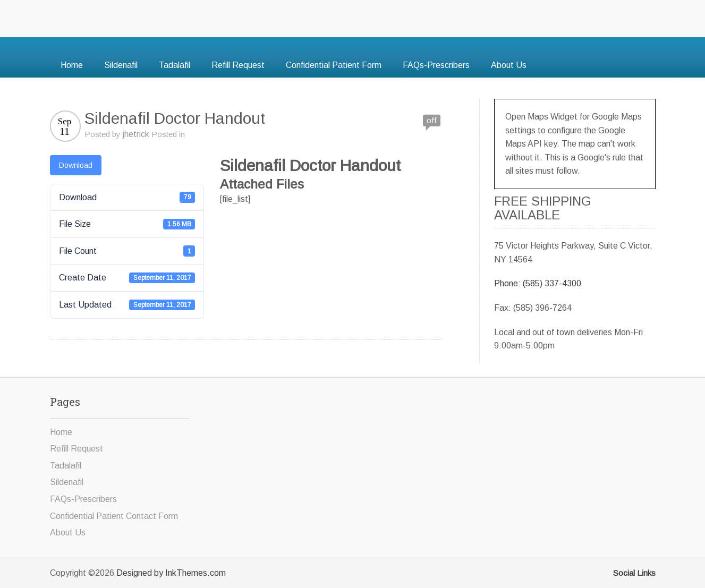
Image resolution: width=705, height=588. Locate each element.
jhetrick (136, 134)
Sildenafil (121, 65)
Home (72, 65)
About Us (509, 65)
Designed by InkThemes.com (171, 573)
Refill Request (238, 65)
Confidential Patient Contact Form (114, 516)
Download (76, 165)
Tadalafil (175, 65)
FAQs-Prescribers (436, 65)
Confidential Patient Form (334, 65)
